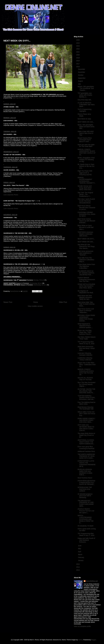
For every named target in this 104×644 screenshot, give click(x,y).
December (82, 69)
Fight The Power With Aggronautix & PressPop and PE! (85, 173)
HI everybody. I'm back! (86, 526)
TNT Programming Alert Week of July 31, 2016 (86, 343)
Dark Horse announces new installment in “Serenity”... (85, 253)
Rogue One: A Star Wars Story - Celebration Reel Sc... (87, 365)
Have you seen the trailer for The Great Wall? (86, 146)
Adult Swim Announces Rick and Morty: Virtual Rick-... (86, 348)
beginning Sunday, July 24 (20, 98)
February (81, 557)
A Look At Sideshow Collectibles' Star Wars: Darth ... (86, 105)
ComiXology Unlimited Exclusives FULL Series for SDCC (86, 214)
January (81, 560)
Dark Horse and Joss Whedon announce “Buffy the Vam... (85, 297)
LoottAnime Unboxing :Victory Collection (85, 359)
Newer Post (8, 302)
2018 (78, 61)
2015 (78, 564)
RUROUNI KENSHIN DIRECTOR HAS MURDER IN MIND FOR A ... (85, 472)
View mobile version (35, 306)
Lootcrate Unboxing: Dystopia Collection (85, 354)
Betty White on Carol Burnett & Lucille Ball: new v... (86, 227)
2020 (78, 55)
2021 (78, 52)
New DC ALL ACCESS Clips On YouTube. (85, 379)
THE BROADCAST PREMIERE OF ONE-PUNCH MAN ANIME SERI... (86, 503)
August (81, 81)
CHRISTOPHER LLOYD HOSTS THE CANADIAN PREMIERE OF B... (87, 464)
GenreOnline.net (92, 581)
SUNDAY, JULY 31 (9, 247)
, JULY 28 (14, 167)
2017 (78, 64)
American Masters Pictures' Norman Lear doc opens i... (86, 511)
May (80, 549)
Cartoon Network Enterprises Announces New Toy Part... (86, 279)
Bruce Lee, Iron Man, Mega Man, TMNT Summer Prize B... (85, 332)
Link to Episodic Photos (11, 195)
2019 (78, 58)
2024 (78, 43)
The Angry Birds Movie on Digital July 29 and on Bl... (86, 435)
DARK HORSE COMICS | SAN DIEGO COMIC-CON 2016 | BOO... (86, 420)
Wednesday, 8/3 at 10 (40, 285)
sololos (80, 640)
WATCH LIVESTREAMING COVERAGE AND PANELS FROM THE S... (86, 519)
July (80, 84)
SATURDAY (7, 215)
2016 (78, 67)
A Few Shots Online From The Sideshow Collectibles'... (86, 266)
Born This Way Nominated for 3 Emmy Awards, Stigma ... (87, 384)
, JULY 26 (13, 131)
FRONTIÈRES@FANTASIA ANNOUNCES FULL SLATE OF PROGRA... (86, 483)
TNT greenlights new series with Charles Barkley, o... (85, 95)
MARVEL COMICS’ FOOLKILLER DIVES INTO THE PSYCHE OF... (86, 372)
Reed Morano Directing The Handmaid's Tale (86, 408)
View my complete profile (82, 626)
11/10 (42, 264)
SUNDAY (6, 104)
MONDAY (7, 118)
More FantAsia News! (85, 478)
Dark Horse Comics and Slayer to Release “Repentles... (86, 311)
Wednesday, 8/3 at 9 (36, 283)
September (82, 78)
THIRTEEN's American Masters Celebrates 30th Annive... (85, 234)
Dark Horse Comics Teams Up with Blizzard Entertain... (86, 221)
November (82, 72)
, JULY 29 (12, 182)
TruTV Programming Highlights (84, 110)
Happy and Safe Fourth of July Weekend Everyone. (86, 540)
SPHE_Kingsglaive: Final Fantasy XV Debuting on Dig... (86, 160)
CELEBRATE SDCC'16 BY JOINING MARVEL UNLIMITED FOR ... (86, 273)
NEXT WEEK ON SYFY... (86, 239)
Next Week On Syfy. (84, 119)
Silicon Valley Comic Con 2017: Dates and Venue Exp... (86, 414)
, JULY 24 (12, 104)
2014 (78, 567)
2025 (78, 40)
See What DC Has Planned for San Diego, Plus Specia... (86, 246)
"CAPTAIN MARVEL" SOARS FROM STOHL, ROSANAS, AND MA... (87, 398)
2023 (78, 46)
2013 (78, 570)
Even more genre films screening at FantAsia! (86, 448)
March (80, 555)
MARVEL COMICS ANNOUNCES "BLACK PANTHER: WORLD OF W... (87, 152)
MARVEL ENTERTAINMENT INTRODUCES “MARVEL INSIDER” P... (87, 180)
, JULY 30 (14, 215)
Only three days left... (85, 100)
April (80, 552)
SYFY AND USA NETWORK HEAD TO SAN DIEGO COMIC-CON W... (86, 428)
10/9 (38, 201)
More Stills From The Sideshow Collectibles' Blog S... (86, 260)
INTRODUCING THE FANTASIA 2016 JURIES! (85, 489)
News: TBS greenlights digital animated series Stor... (86, 127)
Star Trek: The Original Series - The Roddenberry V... (85, 194)
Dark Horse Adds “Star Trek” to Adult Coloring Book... (86, 304)
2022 (78, 49)
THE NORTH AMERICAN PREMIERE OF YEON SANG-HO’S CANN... (86, 456)
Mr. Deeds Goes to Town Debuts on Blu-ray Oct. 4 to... (86, 166)
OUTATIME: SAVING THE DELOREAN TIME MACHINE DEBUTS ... (86, 391)
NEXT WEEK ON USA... (86, 122)
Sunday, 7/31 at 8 (39, 280)
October (81, 75)
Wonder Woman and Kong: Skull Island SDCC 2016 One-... (85, 188)
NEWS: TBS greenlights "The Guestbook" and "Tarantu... (86, 88)
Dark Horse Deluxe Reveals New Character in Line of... (87, 208)
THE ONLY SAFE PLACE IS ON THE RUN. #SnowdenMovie (86, 201)
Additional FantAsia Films (86, 451)
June (80, 546)
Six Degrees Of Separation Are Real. (85, 292)
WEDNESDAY (8, 152)
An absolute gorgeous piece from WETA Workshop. (85, 496)
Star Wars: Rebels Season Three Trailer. (87, 338)
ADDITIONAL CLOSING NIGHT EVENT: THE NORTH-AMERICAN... (86, 442)
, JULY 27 (16, 152)
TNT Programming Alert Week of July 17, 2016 (86, 534)
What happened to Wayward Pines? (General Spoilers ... (85, 326)
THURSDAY (7, 167)
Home (36, 302)
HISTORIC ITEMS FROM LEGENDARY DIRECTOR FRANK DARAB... (86, 318)
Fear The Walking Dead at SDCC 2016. (87, 403)
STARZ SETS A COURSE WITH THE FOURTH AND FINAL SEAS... (86, 286)
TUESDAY (7, 131)
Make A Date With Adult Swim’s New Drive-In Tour (86, 133)
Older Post (63, 302)
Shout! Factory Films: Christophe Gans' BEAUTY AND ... (85, 140)
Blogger (93, 640)
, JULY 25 (13, 118)
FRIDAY (6, 182)
